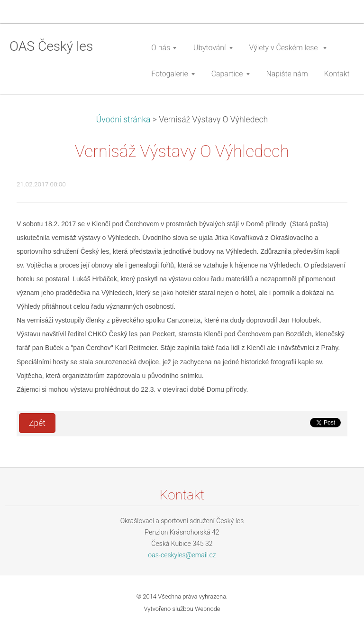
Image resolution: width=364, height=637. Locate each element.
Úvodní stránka (123, 120)
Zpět (37, 423)
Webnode (208, 609)
